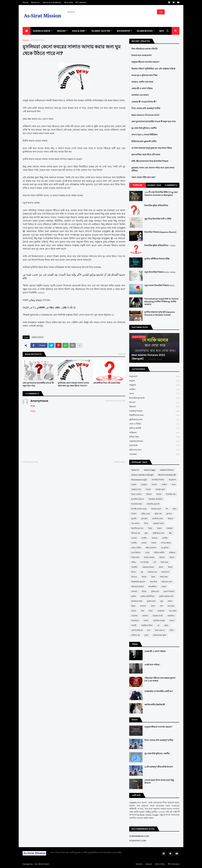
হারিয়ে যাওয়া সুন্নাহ (159, 635)
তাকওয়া (154, 538)
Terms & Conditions (52, 2)
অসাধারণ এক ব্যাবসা (140, 95)
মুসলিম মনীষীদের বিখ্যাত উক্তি (157, 259)
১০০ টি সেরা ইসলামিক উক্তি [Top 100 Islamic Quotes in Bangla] (161, 194)
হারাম (146, 635)
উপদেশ (154, 403)
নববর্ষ (147, 553)
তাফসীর (134, 543)
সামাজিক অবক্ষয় (159, 621)
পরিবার (172, 557)
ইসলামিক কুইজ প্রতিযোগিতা (156, 206)
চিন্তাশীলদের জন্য (154, 415)
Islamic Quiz (154, 185)
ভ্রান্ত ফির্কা (154, 446)
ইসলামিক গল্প (171, 494)
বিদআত (134, 577)
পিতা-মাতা (164, 562)
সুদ (158, 625)
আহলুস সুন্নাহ (160, 489)
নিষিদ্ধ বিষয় (154, 437)
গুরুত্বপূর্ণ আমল (154, 411)
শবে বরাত (171, 606)
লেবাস (153, 606)
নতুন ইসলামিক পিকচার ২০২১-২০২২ (160, 272)
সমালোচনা (135, 621)
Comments (171, 185)
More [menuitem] (163, 31)
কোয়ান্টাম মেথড (157, 519)
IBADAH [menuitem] (61, 31)
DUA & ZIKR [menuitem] (78, 31)
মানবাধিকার (153, 587)
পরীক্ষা (133, 562)
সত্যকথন (154, 454)
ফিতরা (170, 567)
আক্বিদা (154, 389)
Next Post (119, 462)
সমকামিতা (171, 616)
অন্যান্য (154, 485)
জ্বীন (170, 533)
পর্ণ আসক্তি (145, 562)
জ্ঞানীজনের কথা (154, 420)
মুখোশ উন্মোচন (169, 591)
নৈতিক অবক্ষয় (149, 557)
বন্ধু (142, 572)
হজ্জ (149, 630)
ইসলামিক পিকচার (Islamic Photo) (160, 232)
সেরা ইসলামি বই (137, 630)
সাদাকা (146, 621)
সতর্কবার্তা (161, 611)
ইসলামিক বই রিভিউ (156, 499)
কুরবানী (134, 519)
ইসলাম (159, 494)
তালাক (144, 543)
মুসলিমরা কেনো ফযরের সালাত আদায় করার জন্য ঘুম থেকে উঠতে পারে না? (73, 384)
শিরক (151, 611)
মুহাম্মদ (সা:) (151, 601)
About (149, 864)
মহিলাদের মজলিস (137, 587)
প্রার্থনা (161, 567)
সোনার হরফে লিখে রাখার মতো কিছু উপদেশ (159, 782)
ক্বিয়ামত (154, 407)
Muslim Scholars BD (167, 475)
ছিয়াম (150, 528)
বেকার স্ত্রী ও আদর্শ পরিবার (142, 89)
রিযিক (133, 606)
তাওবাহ (134, 538)
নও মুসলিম (165, 548)
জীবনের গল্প (136, 533)
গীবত (146, 523)
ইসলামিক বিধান (137, 504)
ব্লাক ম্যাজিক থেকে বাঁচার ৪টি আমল (146, 155)
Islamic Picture (167, 470)
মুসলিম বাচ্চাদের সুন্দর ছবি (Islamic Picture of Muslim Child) (160, 314)
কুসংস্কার (144, 519)
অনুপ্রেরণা (154, 376)
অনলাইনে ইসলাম (158, 480)
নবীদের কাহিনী (154, 428)
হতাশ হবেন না (160, 630)
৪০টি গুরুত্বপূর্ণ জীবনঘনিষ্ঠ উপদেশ (159, 767)
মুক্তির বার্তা (155, 591)
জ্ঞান (146, 533)
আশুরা (148, 489)
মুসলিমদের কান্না (137, 601)
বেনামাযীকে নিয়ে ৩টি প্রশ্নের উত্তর (107, 383)
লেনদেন (143, 606)
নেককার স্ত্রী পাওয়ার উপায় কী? (144, 102)
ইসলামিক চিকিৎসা (138, 499)
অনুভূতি (154, 385)
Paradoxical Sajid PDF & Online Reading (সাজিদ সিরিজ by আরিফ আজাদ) (161, 302)
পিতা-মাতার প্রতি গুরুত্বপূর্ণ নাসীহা (146, 108)
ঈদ (167, 509)
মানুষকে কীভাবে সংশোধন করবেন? (145, 62)
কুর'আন (169, 514)
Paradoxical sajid (139, 480)
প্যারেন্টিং (134, 567)
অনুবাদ (154, 381)
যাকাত (170, 601)
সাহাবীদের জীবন (147, 625)
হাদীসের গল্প (135, 635)
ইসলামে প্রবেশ (156, 509)
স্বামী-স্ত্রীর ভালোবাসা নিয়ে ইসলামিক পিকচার (150, 161)
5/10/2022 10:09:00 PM (115, 401)
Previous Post (31, 462)
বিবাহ (153, 577)
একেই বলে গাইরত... (153, 665)
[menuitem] (27, 31)
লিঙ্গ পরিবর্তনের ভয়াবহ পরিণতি (145, 49)
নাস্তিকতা (154, 433)
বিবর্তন (144, 577)
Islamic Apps (150, 470)
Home (25, 2)
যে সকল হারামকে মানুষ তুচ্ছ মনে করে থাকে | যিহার (152, 148)
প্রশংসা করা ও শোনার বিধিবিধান (145, 135)
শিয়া (142, 611)
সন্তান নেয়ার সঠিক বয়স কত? (144, 177)
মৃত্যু (162, 601)
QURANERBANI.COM (139, 836)
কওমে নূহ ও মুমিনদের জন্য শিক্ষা (145, 75)
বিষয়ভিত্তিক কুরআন (138, 582)
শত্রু (161, 606)
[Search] (111, 12)
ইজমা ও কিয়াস (136, 494)
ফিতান (134, 572)
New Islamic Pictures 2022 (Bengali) (148, 357)
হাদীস (172, 630)
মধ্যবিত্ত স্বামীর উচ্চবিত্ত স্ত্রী (155, 705)
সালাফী (134, 625)
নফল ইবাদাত (136, 553)
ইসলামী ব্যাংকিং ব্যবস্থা (139, 509)
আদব (154, 394)
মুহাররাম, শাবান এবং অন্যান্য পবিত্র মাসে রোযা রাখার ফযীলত (153, 169)
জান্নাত (159, 528)
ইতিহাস (149, 494)
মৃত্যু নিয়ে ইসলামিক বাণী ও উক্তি (158, 219)
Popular (138, 185)
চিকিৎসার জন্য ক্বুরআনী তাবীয (144, 142)
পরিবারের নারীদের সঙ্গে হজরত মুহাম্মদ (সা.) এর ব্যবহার (160, 679)
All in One (68, 2)
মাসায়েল (134, 591)
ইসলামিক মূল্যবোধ (154, 398)
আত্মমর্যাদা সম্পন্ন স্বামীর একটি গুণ (159, 691)
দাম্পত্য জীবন (166, 543)
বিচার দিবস (165, 572)
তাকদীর (165, 538)
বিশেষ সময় (164, 577)
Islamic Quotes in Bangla (142, 475)
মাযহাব (164, 587)
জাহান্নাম (169, 528)
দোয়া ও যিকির (154, 424)
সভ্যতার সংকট (158, 616)
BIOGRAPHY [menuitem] (124, 31)
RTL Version (81, 2)
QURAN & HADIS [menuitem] (42, 31)
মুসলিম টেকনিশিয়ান (148, 596)
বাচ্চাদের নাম (152, 572)
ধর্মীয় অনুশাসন (151, 548)
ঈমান (175, 509)
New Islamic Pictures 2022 (145, 115)
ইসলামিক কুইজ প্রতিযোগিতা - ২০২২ (160, 246)
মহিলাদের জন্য (154, 450)
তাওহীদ (144, 538)
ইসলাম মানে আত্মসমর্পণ (141, 55)
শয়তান (134, 611)
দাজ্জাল (154, 543)
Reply (33, 411)
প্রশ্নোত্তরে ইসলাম (38, 40)
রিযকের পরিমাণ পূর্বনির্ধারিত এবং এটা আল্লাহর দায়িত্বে (153, 69)
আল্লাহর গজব (136, 489)
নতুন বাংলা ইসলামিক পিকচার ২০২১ (159, 286)
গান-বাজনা (135, 523)
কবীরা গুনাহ (146, 514)
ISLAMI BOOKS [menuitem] (145, 31)
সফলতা (145, 616)
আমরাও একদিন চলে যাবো (142, 82)
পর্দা (155, 562)
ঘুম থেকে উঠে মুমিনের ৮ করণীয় (144, 128)
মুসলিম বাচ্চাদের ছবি (166, 596)
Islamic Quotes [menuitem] (101, 31)
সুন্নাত (166, 625)
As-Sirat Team (42, 864)
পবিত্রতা (162, 557)
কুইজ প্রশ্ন (158, 514)
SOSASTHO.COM (138, 841)
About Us (35, 2)
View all (122, 354)
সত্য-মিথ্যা (173, 611)
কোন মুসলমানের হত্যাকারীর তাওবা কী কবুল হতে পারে (38, 384)
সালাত (172, 621)
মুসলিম (134, 596)
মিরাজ (144, 591)
